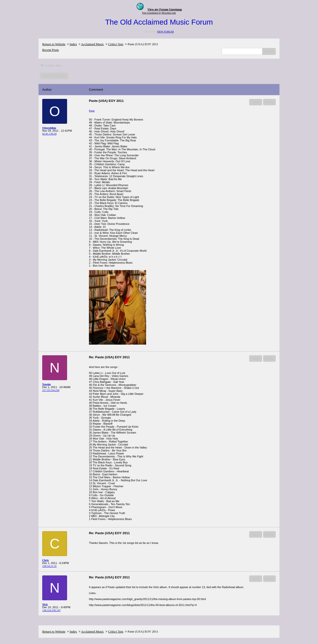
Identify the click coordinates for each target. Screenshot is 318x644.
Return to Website (54, 44)
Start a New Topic (54, 76)
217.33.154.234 (51, 390)
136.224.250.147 (51, 610)
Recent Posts (51, 50)
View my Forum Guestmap (165, 9)
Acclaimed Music (92, 44)
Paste (92, 111)
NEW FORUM (165, 32)
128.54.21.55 (49, 566)
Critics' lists (116, 44)
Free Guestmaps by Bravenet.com (159, 13)
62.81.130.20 (49, 134)
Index (73, 44)
